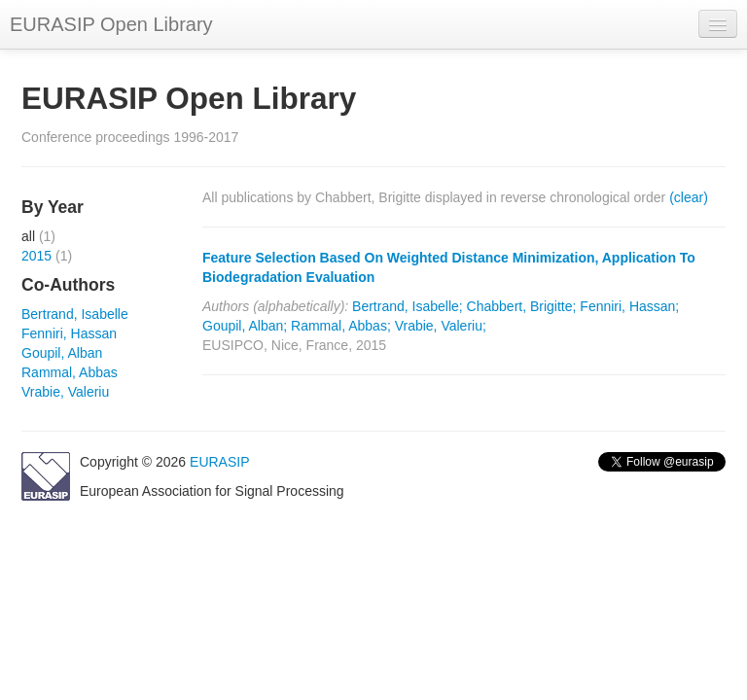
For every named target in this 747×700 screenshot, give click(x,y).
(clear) (689, 197)
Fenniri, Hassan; (629, 306)
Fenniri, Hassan (69, 333)
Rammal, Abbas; (341, 326)
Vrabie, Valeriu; (441, 326)
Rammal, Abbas (70, 372)
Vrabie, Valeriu (65, 392)
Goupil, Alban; (245, 326)
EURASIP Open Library (111, 24)
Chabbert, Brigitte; (522, 306)
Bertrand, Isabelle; (408, 306)
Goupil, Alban (62, 353)
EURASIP (219, 462)
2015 (36, 256)
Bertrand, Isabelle (75, 314)
